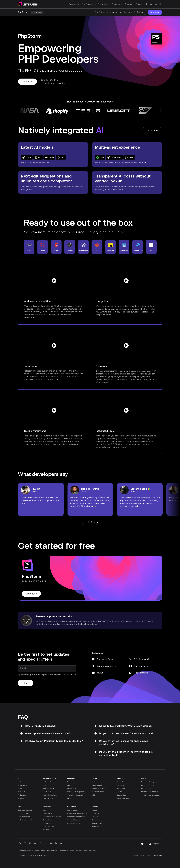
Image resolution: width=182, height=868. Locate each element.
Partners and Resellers (150, 792)
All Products (47, 782)
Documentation (24, 817)
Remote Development (76, 792)
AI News (21, 798)
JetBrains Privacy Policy (65, 675)
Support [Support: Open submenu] (129, 4)
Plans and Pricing (148, 782)
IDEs (44, 785)
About (94, 810)
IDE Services (72, 788)
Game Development (75, 795)
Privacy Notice (40, 850)
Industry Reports (49, 823)
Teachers (120, 785)
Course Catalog (123, 795)
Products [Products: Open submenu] (74, 4)
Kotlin (94, 782)
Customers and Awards (150, 795)
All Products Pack (148, 785)
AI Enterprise (23, 795)
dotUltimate (146, 788)
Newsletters (47, 820)
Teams (119, 792)
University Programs (124, 798)
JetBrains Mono (98, 792)
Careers (95, 817)
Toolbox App (48, 798)
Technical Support (25, 810)
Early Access (47, 813)
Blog (44, 810)
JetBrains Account (25, 820)
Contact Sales (23, 813)
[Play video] (54, 281)
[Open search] (146, 4)
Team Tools (47, 792)
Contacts (95, 813)
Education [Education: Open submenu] (104, 4)
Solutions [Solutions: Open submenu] (117, 4)
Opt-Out (92, 850)
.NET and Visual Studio (51, 788)
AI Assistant (22, 785)
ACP (144, 163)
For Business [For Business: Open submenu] (88, 4)
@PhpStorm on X (142, 659)
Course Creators (74, 823)
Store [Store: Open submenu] (139, 4)
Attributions (64, 850)
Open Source (97, 785)
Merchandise (97, 823)
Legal (72, 850)
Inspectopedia (48, 827)
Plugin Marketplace (143, 673)
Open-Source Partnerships (77, 813)
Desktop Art (47, 830)
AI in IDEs (21, 792)
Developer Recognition (76, 817)
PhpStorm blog (141, 666)
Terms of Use (52, 850)
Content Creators (74, 820)
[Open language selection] (160, 4)
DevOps (70, 798)
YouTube (101, 673)
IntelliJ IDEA (158, 855)
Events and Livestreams (52, 817)
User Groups (72, 810)
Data (69, 785)
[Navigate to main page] (28, 4)
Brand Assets (97, 820)
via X (33, 492)
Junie (20, 788)
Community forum (105, 659)
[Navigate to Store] (156, 4)
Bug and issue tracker (107, 666)
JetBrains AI (22, 782)
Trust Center (97, 827)
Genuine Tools (82, 850)
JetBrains (40, 855)
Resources (128, 12)
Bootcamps (121, 788)
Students (120, 782)
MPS (94, 795)
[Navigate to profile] (151, 4)
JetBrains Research (99, 788)
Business (71, 782)
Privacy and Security (25, 850)
